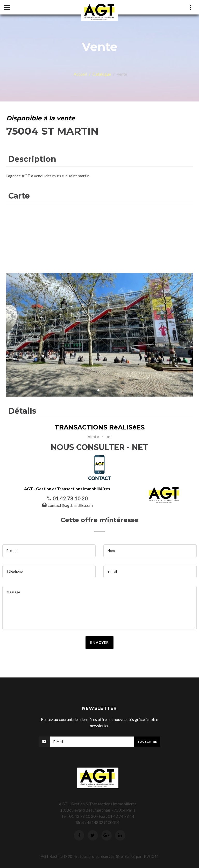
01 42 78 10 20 (70, 498)
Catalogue (102, 74)
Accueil (80, 74)
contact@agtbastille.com (70, 505)
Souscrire (147, 742)
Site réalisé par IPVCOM (137, 856)
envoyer (99, 642)
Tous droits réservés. (97, 856)
